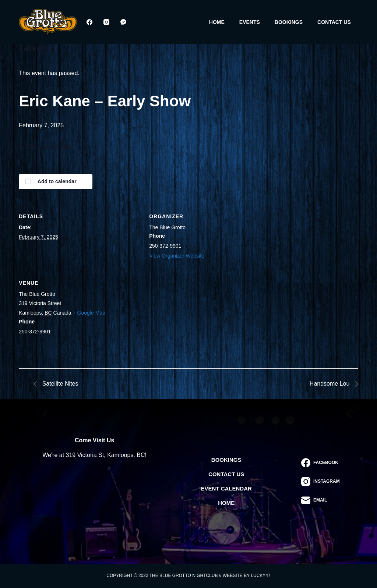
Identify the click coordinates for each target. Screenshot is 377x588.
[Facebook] (89, 22)
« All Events (35, 49)
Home (217, 22)
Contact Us (334, 22)
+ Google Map (89, 313)
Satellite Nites (59, 384)
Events (250, 22)
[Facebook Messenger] (123, 22)
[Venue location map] (188, 318)
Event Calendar (226, 488)
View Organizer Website (177, 256)
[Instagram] (106, 22)
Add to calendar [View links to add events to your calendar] (57, 181)
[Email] (320, 500)
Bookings (289, 22)
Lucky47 (260, 575)
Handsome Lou (330, 384)
